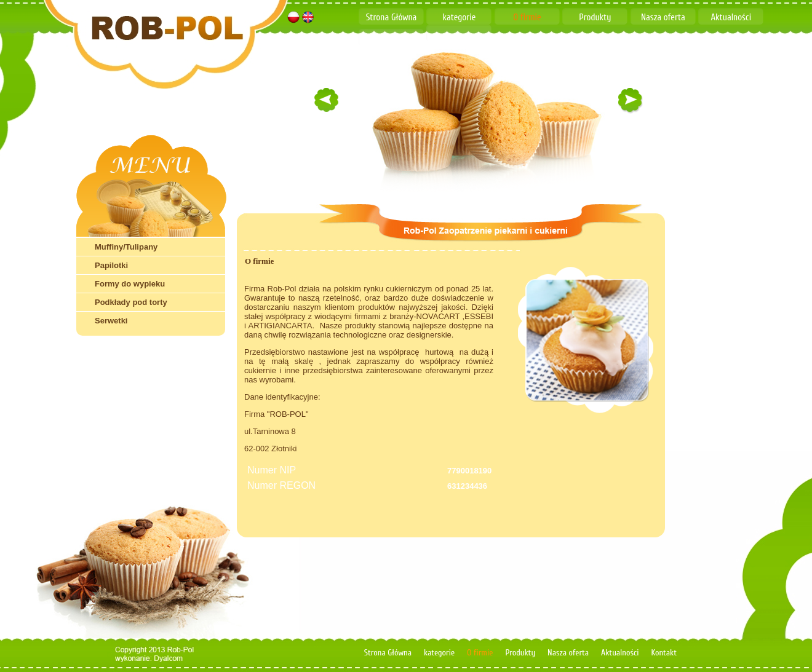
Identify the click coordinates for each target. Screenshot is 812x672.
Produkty (595, 18)
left (326, 99)
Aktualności (731, 18)
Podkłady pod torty (131, 302)
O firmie (527, 18)
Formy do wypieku (130, 284)
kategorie (460, 18)
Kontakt (392, 38)
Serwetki (111, 321)
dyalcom (172, 659)
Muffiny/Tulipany (126, 247)
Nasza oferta (663, 18)
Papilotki (111, 265)
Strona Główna (392, 18)
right (630, 99)
